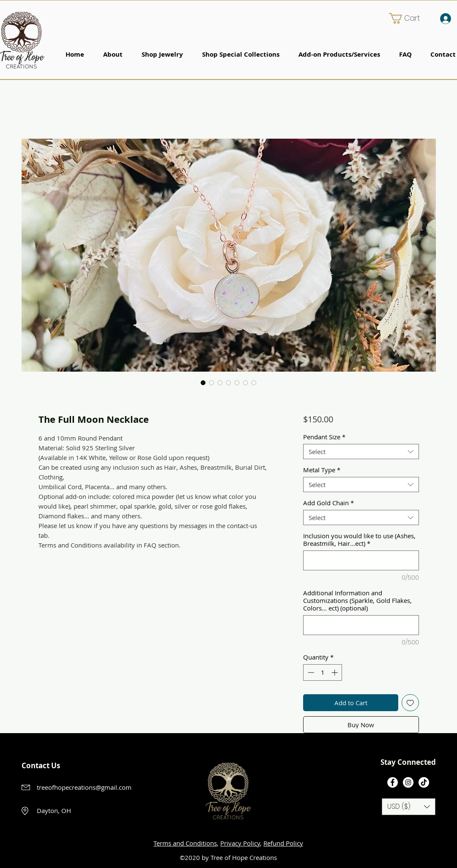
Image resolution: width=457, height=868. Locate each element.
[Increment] (335, 672)
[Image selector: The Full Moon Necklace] (203, 383)
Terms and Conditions (185, 843)
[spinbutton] (323, 672)
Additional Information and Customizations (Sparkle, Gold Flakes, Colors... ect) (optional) (357, 600)
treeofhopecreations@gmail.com (84, 787)
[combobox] (361, 452)
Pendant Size (324, 437)
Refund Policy (283, 843)
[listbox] (409, 807)
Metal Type (322, 470)
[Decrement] (310, 672)
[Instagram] (408, 782)
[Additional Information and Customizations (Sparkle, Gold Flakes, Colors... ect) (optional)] (361, 625)
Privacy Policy (240, 843)
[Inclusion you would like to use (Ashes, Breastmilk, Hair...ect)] (361, 560)
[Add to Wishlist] (410, 703)
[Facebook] (393, 782)
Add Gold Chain (328, 503)
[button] (410, 18)
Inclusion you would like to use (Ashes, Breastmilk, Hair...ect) (359, 539)
